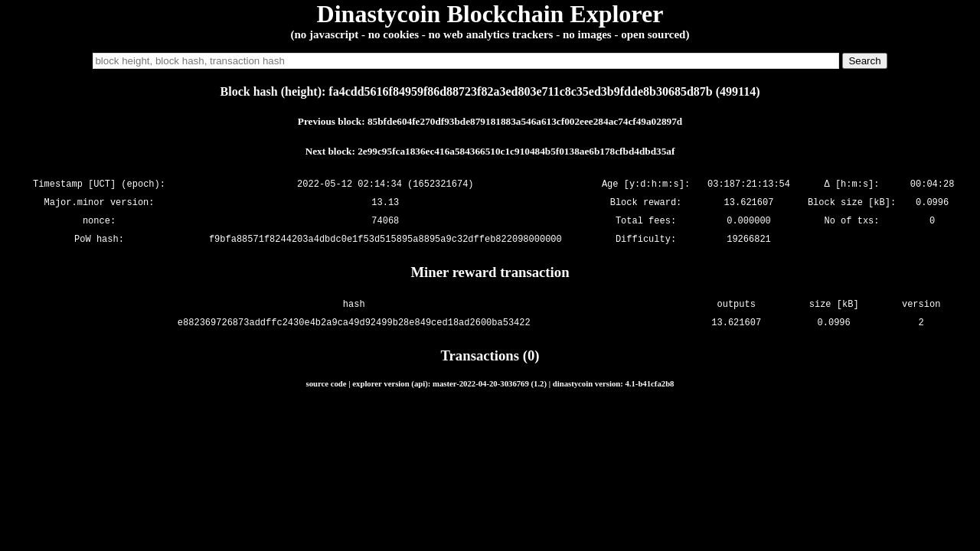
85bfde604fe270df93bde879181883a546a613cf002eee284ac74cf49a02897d (525, 121)
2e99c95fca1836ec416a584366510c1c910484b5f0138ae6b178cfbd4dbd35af (516, 151)
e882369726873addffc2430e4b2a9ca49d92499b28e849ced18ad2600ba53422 (354, 323)
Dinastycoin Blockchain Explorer (490, 14)
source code (327, 383)
